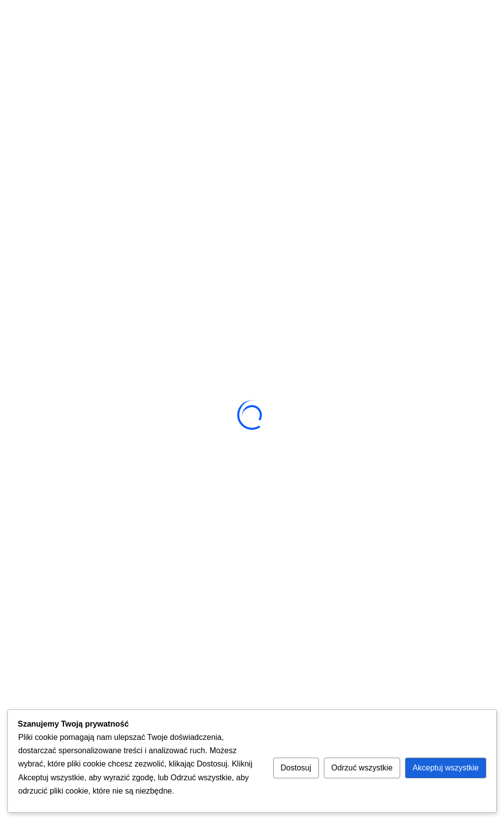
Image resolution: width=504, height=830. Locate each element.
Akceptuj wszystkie (445, 768)
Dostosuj (296, 768)
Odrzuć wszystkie (362, 768)
